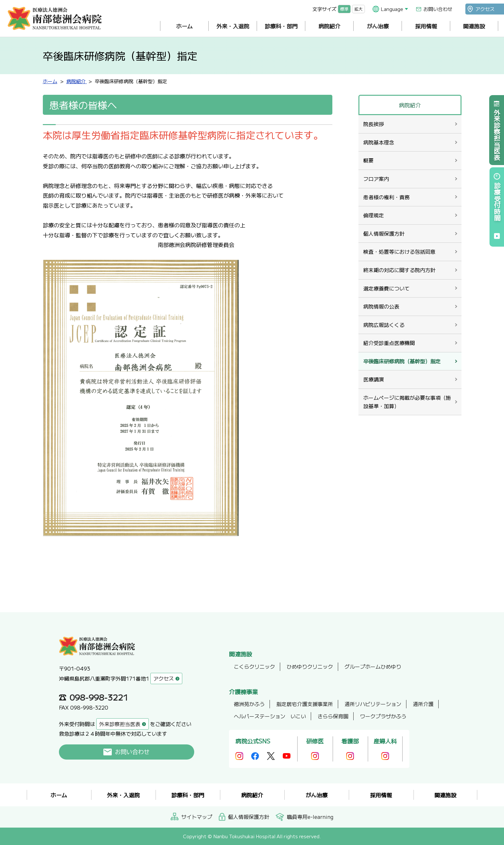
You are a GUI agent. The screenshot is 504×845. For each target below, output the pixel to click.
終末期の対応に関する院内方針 (399, 270)
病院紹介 (329, 26)
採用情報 (426, 26)
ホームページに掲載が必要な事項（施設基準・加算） (407, 402)
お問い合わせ (438, 9)
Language (392, 9)
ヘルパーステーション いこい (270, 716)
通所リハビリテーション (373, 704)
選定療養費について (386, 288)
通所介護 (423, 704)
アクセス (485, 9)
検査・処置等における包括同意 (399, 251)
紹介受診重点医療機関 (389, 343)
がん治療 (378, 26)
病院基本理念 (379, 142)
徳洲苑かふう (249, 704)
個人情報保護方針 (384, 233)
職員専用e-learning (310, 817)
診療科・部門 (281, 26)
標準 (344, 9)
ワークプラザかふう (383, 716)
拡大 (358, 9)
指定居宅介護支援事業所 (305, 704)
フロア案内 (376, 179)
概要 (368, 160)
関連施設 (474, 26)
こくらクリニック (254, 666)
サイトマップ (197, 817)
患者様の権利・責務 (386, 197)
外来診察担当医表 (497, 135)
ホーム (184, 26)
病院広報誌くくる (384, 325)
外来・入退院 (233, 26)
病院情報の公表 (381, 306)
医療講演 (374, 379)
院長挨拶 (374, 124)
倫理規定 (374, 215)
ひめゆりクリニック (310, 666)
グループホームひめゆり (373, 666)
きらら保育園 (333, 716)
